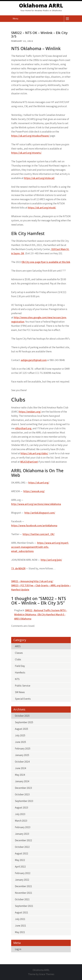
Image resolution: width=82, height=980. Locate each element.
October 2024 (22, 762)
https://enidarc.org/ (30, 412)
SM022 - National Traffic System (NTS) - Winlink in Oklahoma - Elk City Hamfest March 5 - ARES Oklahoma (41, 615)
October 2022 (22, 847)
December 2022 (23, 840)
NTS (17, 679)
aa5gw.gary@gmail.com (34, 360)
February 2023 (23, 827)
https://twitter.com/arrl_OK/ (39, 534)
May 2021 (20, 932)
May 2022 (20, 860)
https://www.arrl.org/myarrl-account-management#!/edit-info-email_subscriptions (40, 547)
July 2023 (20, 814)
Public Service (23, 686)
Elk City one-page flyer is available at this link (46, 262)
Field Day (20, 666)
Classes (19, 653)
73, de (18, 568)
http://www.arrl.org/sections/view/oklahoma (36, 504)
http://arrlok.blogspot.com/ (40, 513)
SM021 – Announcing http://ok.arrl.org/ (32, 581)
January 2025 (22, 755)
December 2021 (23, 886)
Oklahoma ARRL (41, 5)
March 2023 (21, 821)
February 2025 (23, 749)
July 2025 (20, 735)
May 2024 (20, 775)
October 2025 (22, 716)
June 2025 (20, 742)
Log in (18, 949)
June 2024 (20, 768)
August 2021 (21, 912)
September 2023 (24, 801)
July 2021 (20, 919)
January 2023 (22, 834)
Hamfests (20, 673)
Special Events (23, 699)
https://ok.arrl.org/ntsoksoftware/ (30, 136)
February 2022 (23, 873)
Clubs (18, 659)
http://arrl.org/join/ (51, 560)
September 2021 (24, 906)
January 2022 (22, 880)
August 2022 (22, 853)
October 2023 (22, 794)
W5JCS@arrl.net (29, 462)
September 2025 (24, 722)
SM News (20, 692)
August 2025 (21, 729)
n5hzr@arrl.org (23, 428)
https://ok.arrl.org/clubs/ (34, 453)
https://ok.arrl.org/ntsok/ (42, 208)
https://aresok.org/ (34, 491)
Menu (15, 19)
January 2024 (22, 781)
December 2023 (23, 788)
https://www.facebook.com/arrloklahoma (34, 526)
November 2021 (23, 893)
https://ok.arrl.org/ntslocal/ (39, 178)
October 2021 (22, 899)
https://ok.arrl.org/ (39, 483)
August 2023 (21, 808)
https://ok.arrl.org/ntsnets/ (26, 153)
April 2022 (20, 867)
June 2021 (20, 926)
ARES (18, 646)
